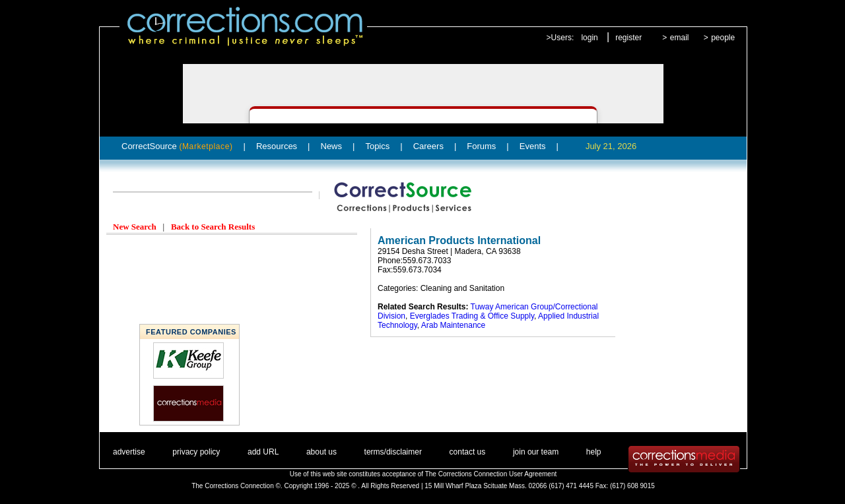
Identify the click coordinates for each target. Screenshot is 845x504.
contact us (468, 452)
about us (321, 452)
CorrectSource (177, 146)
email (680, 38)
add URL (263, 452)
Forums (481, 146)
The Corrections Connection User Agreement (491, 474)
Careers (428, 146)
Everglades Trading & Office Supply (472, 316)
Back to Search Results (213, 227)
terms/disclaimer (393, 452)
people (723, 38)
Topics (377, 146)
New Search (135, 227)
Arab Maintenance (453, 325)
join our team (536, 452)
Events (533, 146)
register (628, 38)
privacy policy (196, 452)
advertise (129, 452)
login (589, 38)
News (332, 146)
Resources (277, 146)
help (594, 452)
